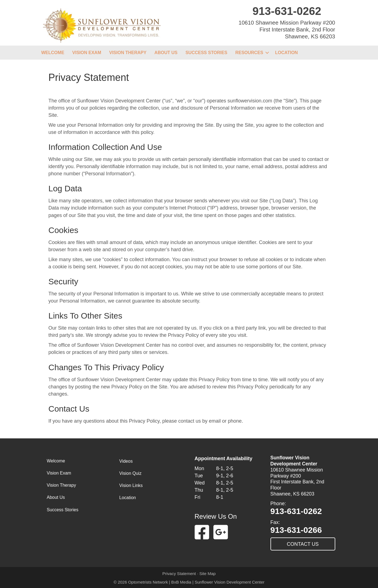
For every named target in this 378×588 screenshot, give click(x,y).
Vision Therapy (128, 53)
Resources (249, 53)
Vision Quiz (131, 473)
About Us (166, 53)
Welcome (53, 53)
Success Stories (207, 53)
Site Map (207, 574)
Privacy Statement (179, 574)
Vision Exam (87, 53)
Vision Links (131, 485)
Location (286, 53)
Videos (126, 461)
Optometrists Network (148, 582)
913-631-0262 (287, 11)
